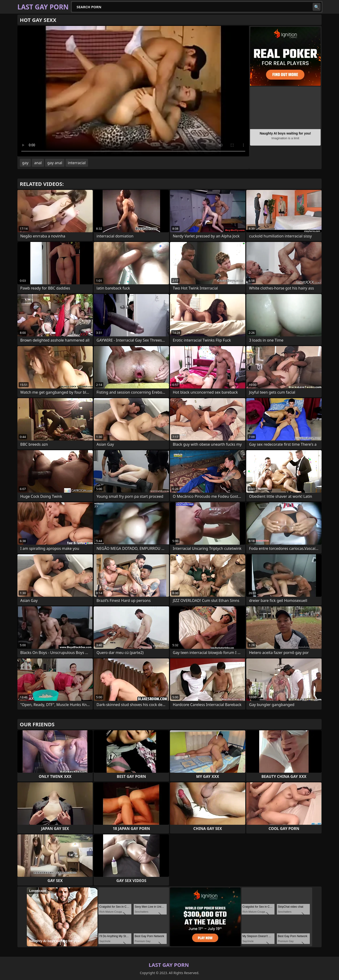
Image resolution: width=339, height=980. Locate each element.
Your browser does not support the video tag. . (133, 91)
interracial (77, 163)
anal (38, 163)
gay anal (55, 163)
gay (25, 163)
